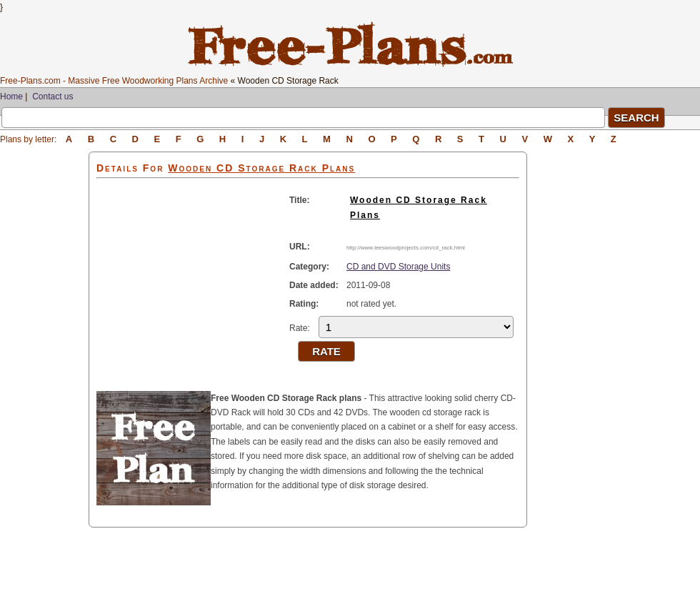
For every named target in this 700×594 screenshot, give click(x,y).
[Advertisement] (44, 366)
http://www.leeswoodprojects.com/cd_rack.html (406, 248)
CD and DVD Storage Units (398, 267)
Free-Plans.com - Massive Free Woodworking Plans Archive (114, 81)
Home (11, 96)
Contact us (52, 96)
